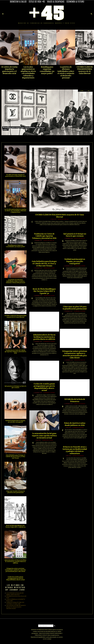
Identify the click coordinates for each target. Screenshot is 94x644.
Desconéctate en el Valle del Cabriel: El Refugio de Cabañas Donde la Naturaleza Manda (16, 607)
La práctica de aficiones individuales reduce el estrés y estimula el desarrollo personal (66, 72)
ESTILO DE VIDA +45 (37, 2)
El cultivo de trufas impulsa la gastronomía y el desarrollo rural (9, 70)
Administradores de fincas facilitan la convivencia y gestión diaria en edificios (15, 562)
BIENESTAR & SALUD (18, 2)
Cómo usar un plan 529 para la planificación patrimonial (15, 492)
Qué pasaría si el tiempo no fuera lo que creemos (15, 387)
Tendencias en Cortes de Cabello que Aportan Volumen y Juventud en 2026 (15, 352)
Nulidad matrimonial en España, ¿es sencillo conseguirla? (15, 421)
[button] (55, 626)
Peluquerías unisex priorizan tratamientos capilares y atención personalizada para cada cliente (15, 570)
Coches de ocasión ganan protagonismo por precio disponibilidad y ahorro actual (15, 578)
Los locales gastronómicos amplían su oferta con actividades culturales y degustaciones (28, 72)
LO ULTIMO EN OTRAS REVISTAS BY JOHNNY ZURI (15, 587)
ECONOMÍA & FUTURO (75, 2)
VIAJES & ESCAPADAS (56, 2)
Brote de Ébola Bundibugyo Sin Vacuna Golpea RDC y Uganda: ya (15, 526)
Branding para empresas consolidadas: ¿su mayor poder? (47, 70)
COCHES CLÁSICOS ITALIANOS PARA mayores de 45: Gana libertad (85, 70)
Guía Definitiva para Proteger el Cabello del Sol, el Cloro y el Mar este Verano (15, 457)
